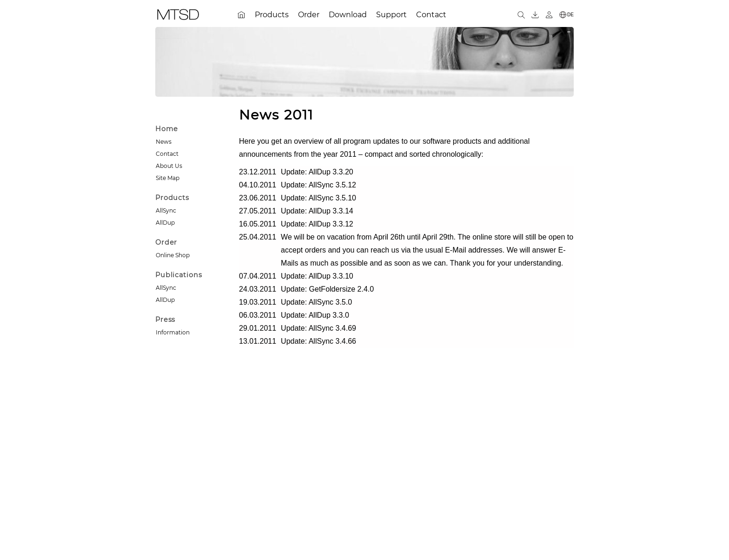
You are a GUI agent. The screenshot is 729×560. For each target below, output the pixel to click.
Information (173, 332)
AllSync (166, 210)
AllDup (165, 223)
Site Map (168, 178)
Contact (167, 154)
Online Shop (173, 255)
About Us (169, 166)
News (164, 142)
